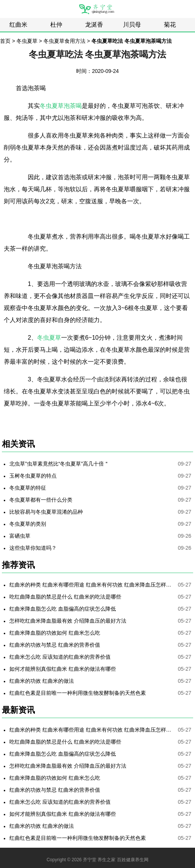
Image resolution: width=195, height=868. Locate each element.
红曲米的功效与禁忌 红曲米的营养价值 (55, 645)
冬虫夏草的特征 (28, 488)
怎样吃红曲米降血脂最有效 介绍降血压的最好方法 (68, 621)
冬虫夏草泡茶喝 (61, 106)
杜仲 (56, 25)
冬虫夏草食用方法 (64, 41)
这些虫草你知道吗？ (33, 548)
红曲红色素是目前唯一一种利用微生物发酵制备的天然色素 (78, 693)
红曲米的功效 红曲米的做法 (42, 681)
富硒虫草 (20, 536)
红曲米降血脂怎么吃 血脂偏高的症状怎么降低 (63, 609)
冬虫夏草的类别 (28, 524)
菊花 (170, 25)
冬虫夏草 (27, 41)
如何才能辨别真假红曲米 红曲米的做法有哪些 (63, 669)
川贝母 (132, 25)
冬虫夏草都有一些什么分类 (41, 500)
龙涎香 (94, 25)
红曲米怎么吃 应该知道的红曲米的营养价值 (60, 657)
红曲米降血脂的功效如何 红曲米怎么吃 (55, 633)
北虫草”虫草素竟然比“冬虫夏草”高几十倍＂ (59, 464)
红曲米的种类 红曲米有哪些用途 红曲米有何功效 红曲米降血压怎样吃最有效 (92, 585)
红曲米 (18, 25)
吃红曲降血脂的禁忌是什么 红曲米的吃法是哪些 (65, 597)
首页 (5, 41)
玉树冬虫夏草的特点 (33, 476)
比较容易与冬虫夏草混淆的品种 (46, 512)
